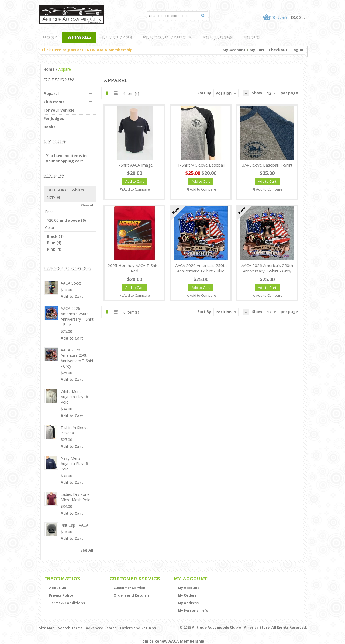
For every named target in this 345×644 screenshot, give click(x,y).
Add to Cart (72, 297)
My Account (234, 50)
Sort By (204, 93)
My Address (188, 603)
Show (257, 93)
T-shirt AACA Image (135, 165)
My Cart (257, 50)
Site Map (47, 628)
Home (49, 69)
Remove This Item (93, 190)
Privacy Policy (61, 595)
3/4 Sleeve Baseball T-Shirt (267, 165)
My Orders (187, 595)
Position (224, 93)
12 (269, 93)
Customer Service (129, 588)
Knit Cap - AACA (75, 525)
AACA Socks (71, 283)
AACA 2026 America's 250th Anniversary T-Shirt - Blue (201, 268)
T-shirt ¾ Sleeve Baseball (201, 165)
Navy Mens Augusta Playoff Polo (74, 464)
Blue (51, 243)
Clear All (88, 205)
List (115, 93)
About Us (58, 588)
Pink (51, 249)
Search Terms (70, 628)
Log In (297, 50)
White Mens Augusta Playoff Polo (74, 397)
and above (63, 220)
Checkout (278, 50)
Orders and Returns (131, 595)
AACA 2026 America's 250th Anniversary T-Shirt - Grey (267, 268)
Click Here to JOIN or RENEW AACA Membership (87, 50)
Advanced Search (101, 628)
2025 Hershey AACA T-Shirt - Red (135, 268)
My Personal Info (193, 610)
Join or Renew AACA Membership (173, 641)
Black (52, 236)
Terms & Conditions (67, 603)
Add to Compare (137, 189)
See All (87, 550)
